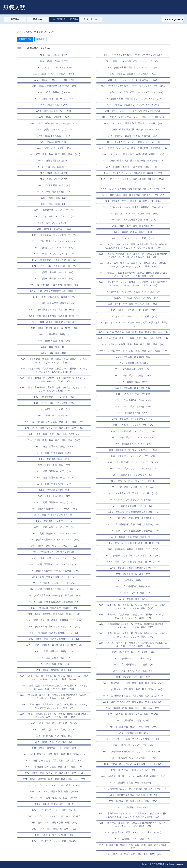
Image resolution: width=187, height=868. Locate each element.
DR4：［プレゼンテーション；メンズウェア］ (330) (133, 80)
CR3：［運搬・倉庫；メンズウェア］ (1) (54, 527)
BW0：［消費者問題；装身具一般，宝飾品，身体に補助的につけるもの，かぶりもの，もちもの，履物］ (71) (54, 361)
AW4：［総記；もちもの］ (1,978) (54, 136)
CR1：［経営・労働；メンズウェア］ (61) (54, 515)
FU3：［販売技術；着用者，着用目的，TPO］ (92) (133, 795)
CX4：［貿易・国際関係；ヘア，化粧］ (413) (54, 748)
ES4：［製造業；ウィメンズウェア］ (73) (133, 475)
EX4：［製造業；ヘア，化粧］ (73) (133, 677)
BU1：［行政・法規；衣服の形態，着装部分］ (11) (54, 291)
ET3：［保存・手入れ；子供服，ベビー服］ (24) (133, 500)
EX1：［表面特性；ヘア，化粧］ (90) (133, 658)
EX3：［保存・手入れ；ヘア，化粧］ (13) (133, 671)
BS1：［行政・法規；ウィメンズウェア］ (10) (54, 241)
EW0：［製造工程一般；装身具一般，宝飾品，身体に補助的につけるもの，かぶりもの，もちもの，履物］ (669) (133, 607)
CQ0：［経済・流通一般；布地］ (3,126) (54, 478)
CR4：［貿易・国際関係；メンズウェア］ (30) (54, 533)
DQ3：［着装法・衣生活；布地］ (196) (54, 835)
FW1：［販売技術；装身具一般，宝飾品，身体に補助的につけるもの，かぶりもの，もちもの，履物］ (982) (133, 825)
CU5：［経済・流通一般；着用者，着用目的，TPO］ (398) (54, 620)
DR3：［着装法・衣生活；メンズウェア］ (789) (133, 74)
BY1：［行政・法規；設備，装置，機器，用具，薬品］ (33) (54, 428)
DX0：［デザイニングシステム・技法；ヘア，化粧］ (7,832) (133, 292)
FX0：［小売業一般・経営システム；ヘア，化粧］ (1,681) (133, 832)
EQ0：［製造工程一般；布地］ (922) (133, 388)
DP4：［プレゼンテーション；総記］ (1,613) (54, 810)
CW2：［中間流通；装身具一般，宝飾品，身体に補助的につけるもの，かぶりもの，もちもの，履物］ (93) (54, 697)
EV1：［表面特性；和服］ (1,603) (133, 580)
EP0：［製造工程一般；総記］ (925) (133, 357)
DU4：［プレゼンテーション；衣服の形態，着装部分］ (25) (133, 173)
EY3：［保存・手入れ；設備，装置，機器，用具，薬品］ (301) (133, 702)
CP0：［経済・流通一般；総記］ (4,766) (54, 446)
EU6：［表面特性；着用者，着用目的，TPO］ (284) (133, 549)
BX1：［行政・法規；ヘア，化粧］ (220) (54, 403)
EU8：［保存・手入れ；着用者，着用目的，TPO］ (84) (133, 562)
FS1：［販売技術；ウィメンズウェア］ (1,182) (133, 758)
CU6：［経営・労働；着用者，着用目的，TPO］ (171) (54, 627)
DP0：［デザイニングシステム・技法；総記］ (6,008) (54, 785)
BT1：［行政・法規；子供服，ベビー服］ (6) (54, 266)
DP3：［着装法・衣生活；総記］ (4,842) (54, 804)
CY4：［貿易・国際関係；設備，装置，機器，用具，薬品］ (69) (54, 779)
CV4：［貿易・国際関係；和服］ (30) (54, 670)
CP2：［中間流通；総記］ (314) (54, 459)
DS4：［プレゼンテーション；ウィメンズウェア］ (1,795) (133, 111)
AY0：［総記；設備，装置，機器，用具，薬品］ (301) (54, 154)
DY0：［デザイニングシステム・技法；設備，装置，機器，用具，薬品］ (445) (133, 324)
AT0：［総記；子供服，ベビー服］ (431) (54, 80)
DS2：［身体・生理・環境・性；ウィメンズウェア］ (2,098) (133, 99)
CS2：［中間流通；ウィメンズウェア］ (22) (54, 552)
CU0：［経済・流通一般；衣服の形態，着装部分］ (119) (54, 595)
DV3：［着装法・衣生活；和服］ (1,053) (133, 232)
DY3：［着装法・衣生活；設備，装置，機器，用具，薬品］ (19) (133, 344)
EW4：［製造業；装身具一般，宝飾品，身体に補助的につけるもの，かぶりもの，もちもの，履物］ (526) (133, 644)
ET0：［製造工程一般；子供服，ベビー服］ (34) (133, 481)
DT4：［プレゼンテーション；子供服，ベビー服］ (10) (133, 142)
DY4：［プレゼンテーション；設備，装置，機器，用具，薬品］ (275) (133, 351)
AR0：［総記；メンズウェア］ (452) (54, 67)
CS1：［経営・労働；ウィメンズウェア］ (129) (54, 546)
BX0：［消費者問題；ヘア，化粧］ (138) (54, 397)
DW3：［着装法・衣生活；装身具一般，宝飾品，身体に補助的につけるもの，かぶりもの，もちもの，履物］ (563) (133, 274)
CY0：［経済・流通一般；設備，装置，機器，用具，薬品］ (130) (54, 754)
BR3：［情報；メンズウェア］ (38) (54, 229)
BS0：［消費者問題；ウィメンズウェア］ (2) (54, 235)
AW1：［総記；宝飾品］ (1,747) (54, 117)
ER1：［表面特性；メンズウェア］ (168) (133, 425)
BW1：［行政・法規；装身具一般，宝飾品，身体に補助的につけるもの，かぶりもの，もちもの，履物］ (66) (54, 370)
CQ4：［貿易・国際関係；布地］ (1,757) (54, 502)
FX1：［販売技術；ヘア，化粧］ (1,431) (133, 839)
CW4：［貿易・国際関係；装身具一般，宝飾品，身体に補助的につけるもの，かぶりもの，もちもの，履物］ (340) (54, 715)
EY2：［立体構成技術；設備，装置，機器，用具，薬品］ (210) (133, 696)
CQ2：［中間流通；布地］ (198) (54, 490)
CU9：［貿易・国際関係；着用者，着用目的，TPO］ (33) (54, 645)
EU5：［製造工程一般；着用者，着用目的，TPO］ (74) (133, 543)
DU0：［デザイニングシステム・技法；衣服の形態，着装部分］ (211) (133, 148)
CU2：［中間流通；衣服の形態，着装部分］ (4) (54, 608)
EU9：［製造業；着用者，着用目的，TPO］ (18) (133, 568)
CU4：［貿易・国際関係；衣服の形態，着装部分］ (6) (54, 614)
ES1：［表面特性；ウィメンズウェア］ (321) (133, 456)
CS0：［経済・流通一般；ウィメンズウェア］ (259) (54, 540)
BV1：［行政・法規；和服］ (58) (54, 341)
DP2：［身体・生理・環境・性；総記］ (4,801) (54, 798)
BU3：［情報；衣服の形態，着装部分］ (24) (54, 303)
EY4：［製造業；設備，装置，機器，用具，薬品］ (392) (133, 708)
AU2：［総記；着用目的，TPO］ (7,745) (54, 99)
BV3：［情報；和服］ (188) (54, 353)
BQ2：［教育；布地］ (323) (54, 198)
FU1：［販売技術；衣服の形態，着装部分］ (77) (133, 783)
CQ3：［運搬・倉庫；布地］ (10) (54, 496)
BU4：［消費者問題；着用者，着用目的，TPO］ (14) (54, 310)
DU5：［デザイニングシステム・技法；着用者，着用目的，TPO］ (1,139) (133, 181)
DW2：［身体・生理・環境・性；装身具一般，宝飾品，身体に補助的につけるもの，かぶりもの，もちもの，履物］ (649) (133, 265)
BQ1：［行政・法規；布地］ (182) (54, 192)
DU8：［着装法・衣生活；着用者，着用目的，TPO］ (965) (133, 201)
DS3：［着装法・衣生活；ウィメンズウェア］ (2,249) (133, 105)
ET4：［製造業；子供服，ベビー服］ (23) (133, 506)
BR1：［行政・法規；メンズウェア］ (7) (54, 216)
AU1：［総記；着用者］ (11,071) (54, 92)
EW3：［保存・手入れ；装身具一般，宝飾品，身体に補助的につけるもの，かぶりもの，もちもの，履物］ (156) (133, 635)
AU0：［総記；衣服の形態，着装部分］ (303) (54, 86)
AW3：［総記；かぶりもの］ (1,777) (54, 129)
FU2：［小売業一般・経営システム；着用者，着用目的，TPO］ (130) (133, 789)
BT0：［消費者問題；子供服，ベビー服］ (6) (54, 260)
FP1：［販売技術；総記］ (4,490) (133, 720)
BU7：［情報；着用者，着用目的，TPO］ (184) (54, 328)
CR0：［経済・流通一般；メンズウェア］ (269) (54, 509)
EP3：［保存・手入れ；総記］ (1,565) (133, 375)
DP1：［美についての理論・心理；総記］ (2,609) (54, 791)
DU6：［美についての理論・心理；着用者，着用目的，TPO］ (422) (133, 189)
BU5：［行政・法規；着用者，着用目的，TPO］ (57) (54, 316)
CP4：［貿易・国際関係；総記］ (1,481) (54, 471)
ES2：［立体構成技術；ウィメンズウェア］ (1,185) (133, 462)
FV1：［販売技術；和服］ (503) (133, 807)
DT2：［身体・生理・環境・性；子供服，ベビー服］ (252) (133, 129)
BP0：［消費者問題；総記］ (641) (54, 161)
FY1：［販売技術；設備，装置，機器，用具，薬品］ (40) (133, 854)
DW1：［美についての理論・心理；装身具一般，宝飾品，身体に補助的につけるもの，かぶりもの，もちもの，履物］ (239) (133, 256)
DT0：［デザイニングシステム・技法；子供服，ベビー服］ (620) (133, 117)
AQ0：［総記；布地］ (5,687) (54, 61)
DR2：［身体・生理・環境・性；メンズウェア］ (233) (133, 67)
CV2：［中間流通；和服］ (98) (54, 664)
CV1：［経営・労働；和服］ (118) (54, 658)
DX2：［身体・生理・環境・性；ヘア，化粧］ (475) (133, 304)
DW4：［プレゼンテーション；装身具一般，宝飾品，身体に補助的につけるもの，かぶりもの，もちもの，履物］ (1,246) (133, 284)
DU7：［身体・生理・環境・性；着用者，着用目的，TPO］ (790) (133, 195)
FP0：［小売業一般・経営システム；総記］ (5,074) (133, 714)
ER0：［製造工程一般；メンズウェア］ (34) (133, 419)
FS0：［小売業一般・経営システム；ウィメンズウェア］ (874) (133, 752)
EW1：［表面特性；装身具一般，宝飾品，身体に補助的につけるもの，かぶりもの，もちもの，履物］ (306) (133, 616)
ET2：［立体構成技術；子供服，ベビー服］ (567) (133, 493)
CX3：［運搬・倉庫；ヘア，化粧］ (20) (54, 742)
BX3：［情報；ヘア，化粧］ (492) (54, 415)
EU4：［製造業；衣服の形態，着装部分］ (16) (133, 537)
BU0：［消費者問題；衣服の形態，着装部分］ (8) (54, 285)
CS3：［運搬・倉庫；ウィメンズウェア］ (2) (54, 558)
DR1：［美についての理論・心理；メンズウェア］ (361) (133, 61)
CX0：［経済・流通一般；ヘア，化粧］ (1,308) (54, 723)
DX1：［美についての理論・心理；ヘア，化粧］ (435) (133, 298)
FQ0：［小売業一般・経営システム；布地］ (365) (133, 727)
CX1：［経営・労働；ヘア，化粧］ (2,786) (54, 729)
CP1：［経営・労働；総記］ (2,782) (54, 453)
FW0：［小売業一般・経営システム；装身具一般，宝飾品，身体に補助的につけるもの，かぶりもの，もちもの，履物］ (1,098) (133, 815)
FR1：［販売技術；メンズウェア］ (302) (133, 745)
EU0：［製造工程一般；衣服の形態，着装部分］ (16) (133, 512)
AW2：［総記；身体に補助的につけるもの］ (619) (54, 123)
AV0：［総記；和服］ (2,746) (54, 105)
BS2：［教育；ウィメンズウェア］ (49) (54, 248)
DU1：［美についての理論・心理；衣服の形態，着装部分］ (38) (133, 154)
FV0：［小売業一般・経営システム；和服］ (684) (133, 801)
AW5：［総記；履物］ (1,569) (54, 142)
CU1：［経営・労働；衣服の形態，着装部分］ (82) (54, 602)
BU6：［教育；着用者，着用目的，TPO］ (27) (54, 322)
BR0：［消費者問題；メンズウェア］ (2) (54, 210)
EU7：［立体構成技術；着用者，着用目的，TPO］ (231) (133, 556)
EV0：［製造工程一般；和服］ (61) (133, 574)
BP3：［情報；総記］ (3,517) (54, 179)
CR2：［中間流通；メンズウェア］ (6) (54, 521)
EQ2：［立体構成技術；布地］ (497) (133, 400)
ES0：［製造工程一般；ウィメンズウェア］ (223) (133, 450)
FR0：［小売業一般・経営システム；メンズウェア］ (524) (133, 739)
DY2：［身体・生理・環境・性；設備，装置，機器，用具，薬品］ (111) (133, 338)
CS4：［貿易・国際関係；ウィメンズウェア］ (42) (54, 564)
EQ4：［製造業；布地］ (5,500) (133, 413)
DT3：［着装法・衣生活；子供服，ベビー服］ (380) (133, 136)
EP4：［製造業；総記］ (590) (133, 382)
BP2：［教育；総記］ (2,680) (54, 173)
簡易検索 (15, 19)
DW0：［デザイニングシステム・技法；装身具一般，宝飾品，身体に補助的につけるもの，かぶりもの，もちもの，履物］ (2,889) (133, 246)
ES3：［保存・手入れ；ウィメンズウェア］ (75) (133, 469)
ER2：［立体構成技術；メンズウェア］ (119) (133, 431)
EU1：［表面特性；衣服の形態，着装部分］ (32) (133, 518)
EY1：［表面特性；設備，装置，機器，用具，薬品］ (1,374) (133, 689)
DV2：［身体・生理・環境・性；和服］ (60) (133, 226)
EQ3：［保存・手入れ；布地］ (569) (133, 407)
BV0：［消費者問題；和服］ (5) (54, 334)
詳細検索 (38, 19)
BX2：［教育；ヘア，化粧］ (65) (54, 409)
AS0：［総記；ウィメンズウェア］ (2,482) (54, 74)
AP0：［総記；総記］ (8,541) (54, 55)
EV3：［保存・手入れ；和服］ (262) (133, 593)
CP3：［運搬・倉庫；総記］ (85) (54, 465)
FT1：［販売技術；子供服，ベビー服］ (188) (133, 770)
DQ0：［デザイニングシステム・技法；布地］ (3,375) (54, 816)
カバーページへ (91, 19)
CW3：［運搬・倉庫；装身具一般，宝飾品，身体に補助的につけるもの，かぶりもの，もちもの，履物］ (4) (54, 706)
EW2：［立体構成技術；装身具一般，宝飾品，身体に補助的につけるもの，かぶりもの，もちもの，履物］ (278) (133, 626)
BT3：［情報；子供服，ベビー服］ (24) (54, 278)
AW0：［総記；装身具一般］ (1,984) (54, 111)
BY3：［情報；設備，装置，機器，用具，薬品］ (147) (54, 440)
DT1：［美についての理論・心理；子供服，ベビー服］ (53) (133, 123)
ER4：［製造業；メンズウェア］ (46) (133, 444)
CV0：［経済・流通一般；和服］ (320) (54, 651)
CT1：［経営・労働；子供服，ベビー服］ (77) (54, 577)
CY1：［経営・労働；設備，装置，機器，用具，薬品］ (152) (54, 761)
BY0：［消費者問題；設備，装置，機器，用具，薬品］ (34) (54, 422)
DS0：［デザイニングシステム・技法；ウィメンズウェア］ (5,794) (133, 86)
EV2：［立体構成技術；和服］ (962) (133, 586)
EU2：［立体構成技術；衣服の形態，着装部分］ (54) (133, 524)
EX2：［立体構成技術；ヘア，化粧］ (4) (133, 665)
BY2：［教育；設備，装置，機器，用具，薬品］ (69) (54, 434)
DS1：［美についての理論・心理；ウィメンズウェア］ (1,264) (133, 92)
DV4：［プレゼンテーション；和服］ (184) (133, 238)
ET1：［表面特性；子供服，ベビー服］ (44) (133, 487)
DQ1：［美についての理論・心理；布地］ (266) (54, 823)
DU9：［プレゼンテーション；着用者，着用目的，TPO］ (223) (133, 207)
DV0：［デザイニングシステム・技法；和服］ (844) (133, 214)
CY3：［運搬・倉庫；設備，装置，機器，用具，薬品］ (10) (54, 773)
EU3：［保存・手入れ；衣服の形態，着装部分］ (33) (133, 531)
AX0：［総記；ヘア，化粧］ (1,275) (54, 148)
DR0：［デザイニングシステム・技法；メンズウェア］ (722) (133, 55)
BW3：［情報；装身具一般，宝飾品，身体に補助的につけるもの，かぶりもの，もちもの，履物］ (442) (54, 389)
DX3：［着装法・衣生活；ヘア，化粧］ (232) (133, 310)
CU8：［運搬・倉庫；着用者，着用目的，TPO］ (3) (54, 639)
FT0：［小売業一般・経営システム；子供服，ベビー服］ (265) (133, 764)
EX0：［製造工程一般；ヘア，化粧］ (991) (133, 652)
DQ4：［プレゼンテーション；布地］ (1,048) (54, 841)
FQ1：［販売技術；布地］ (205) (133, 733)
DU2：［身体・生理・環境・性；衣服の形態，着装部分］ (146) (133, 161)
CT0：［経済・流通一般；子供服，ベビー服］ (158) (54, 571)
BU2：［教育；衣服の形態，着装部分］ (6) (54, 297)
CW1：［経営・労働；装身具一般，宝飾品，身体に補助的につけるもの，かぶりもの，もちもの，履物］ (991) (54, 687)
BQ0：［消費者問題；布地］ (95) (54, 185)
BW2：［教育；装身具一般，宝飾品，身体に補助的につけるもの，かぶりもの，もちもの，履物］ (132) (54, 380)
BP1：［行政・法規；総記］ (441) (54, 167)
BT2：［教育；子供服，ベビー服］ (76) (54, 272)
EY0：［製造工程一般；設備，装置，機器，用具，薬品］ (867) (133, 683)
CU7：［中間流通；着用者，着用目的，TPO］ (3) (54, 633)
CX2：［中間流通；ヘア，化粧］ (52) (54, 736)
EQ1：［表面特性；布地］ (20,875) (133, 394)
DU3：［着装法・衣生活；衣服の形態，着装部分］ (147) (133, 167)
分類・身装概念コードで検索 (64, 19)
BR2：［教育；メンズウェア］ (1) (54, 223)
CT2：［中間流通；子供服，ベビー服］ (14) (54, 583)
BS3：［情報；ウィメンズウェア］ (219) (54, 254)
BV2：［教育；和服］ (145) (54, 347)
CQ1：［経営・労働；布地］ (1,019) (54, 484)
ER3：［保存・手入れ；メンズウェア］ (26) (133, 437)
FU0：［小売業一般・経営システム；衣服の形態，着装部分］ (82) (133, 776)
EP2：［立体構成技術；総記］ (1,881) (133, 369)
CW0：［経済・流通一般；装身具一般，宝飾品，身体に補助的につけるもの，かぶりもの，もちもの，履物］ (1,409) (54, 678)
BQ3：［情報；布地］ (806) (54, 204)
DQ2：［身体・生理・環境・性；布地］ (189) (54, 829)
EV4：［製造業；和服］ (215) (133, 599)
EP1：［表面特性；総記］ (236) (133, 363)
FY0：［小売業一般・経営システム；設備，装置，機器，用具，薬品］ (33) (133, 846)
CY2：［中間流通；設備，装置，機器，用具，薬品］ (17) (54, 767)
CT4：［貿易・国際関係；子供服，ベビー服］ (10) (54, 589)
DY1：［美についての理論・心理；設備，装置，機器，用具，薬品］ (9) (133, 332)
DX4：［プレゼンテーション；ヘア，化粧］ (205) (133, 316)
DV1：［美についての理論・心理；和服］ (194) (133, 220)
